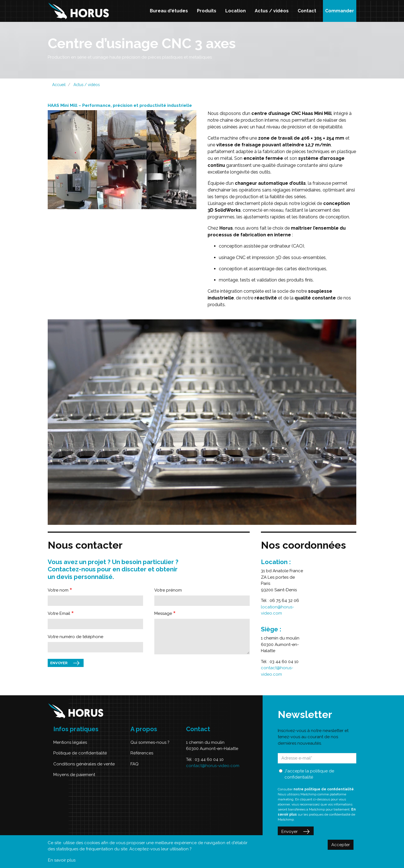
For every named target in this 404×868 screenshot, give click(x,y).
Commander (340, 11)
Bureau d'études (169, 11)
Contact (307, 11)
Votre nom (58, 590)
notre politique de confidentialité (324, 789)
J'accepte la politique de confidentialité (309, 774)
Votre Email (59, 613)
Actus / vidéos (272, 11)
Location (236, 11)
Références (142, 753)
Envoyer (59, 663)
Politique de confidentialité (80, 753)
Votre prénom (168, 590)
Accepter (341, 845)
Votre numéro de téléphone (75, 637)
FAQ (135, 764)
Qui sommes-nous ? (150, 742)
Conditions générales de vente (84, 764)
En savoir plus (62, 860)
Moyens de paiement (74, 775)
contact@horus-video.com (213, 766)
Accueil (59, 85)
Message (163, 613)
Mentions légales (70, 742)
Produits (207, 11)
